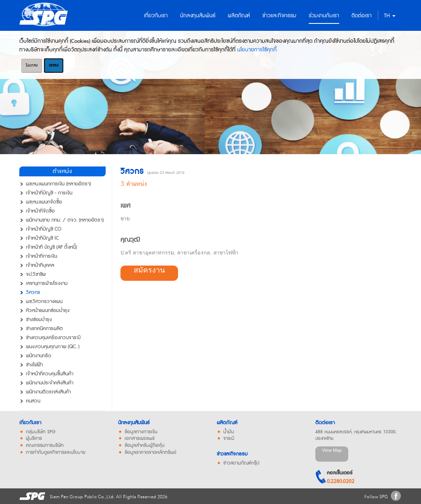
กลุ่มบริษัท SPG (41, 432)
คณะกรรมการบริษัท (45, 446)
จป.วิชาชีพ (36, 275)
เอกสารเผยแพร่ (140, 439)
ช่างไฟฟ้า (34, 365)
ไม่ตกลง (32, 65)
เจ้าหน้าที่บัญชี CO (44, 229)
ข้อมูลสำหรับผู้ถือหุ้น (145, 446)
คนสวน (33, 401)
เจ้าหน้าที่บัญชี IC (42, 238)
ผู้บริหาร (34, 439)
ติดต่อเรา (325, 423)
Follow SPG (376, 497)
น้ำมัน (229, 432)
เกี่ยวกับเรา (30, 423)
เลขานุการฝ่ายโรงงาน (47, 284)
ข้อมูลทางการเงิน (141, 432)
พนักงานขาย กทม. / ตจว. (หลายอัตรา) (65, 220)
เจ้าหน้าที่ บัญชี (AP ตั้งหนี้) (51, 247)
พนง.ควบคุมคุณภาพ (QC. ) (53, 347)
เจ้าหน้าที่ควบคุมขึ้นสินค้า (50, 374)
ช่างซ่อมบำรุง (39, 320)
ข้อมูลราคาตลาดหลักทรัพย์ (150, 453)
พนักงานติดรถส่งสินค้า (48, 392)
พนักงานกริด (39, 356)
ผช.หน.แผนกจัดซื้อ (44, 202)
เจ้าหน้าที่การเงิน (42, 257)
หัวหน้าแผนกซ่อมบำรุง (48, 311)
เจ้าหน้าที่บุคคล (40, 266)
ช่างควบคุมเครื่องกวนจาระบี (53, 338)
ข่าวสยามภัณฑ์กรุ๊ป (241, 463)
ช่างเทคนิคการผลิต (44, 329)
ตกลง (54, 65)
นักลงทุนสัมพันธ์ (134, 423)
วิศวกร (33, 293)
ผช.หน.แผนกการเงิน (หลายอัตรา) (58, 184)
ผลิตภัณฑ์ (227, 423)
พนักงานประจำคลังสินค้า (50, 383)
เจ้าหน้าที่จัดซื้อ (40, 211)
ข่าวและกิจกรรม (232, 454)
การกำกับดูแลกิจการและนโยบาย (56, 453)
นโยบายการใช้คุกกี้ (257, 50)
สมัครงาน (149, 270)
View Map (332, 450)
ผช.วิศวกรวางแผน (44, 302)
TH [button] (390, 16)
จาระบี (229, 439)
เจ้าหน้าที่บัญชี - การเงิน (49, 193)
